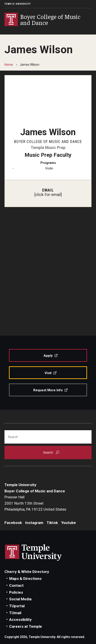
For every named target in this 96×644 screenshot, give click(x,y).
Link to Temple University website (33, 553)
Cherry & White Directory (27, 572)
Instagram (34, 523)
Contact (16, 585)
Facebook (13, 523)
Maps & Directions (25, 579)
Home (9, 65)
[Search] (48, 437)
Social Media (20, 599)
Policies (16, 592)
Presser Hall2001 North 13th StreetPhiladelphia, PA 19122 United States (35, 503)
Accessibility (20, 620)
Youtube (69, 523)
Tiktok (52, 523)
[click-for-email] (48, 195)
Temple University (18, 4)
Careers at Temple (26, 626)
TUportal (17, 606)
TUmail (15, 613)
